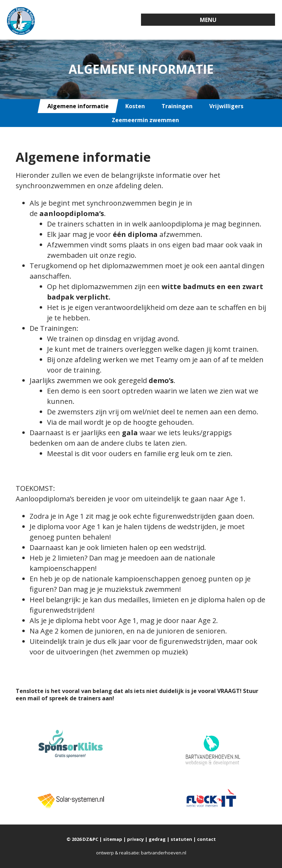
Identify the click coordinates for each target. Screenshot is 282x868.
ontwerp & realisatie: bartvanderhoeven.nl (141, 853)
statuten (181, 839)
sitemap (113, 839)
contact (206, 839)
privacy (135, 839)
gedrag (157, 839)
